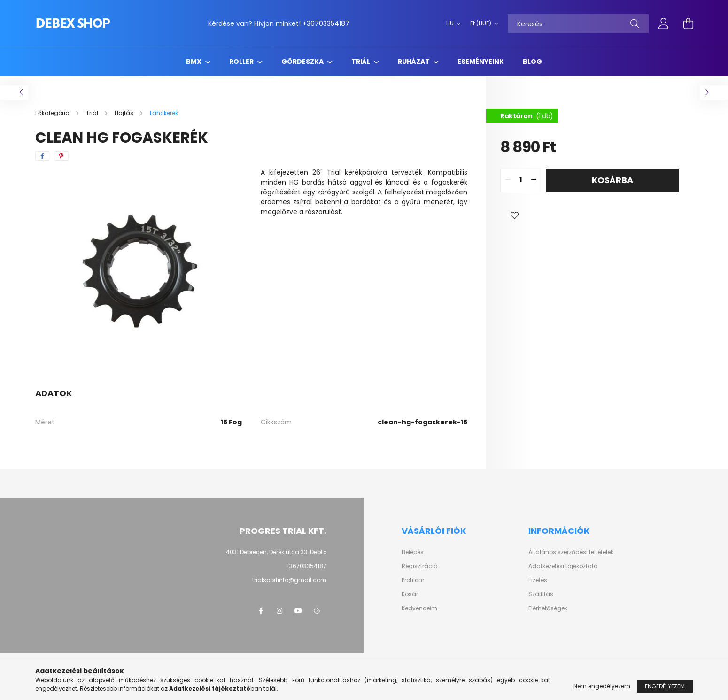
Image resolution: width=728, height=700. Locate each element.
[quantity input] (521, 180)
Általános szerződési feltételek (571, 552)
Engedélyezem (665, 686)
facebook (261, 611)
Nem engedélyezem (602, 686)
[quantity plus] (534, 180)
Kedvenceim (419, 608)
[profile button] (664, 23)
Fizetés (538, 580)
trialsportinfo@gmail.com (289, 580)
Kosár (410, 594)
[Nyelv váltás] (451, 23)
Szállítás (541, 594)
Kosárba (612, 180)
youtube (298, 611)
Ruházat (414, 62)
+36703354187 (326, 23)
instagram (279, 611)
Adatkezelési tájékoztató (563, 566)
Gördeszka (303, 62)
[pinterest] (61, 156)
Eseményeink (481, 62)
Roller (242, 62)
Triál (361, 62)
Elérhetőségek (548, 608)
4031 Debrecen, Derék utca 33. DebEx (276, 552)
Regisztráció (419, 566)
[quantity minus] (508, 180)
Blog (532, 62)
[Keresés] (578, 23)
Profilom (413, 580)
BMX (194, 62)
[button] (514, 215)
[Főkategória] (53, 113)
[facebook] (42, 156)
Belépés (413, 552)
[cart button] (688, 23)
